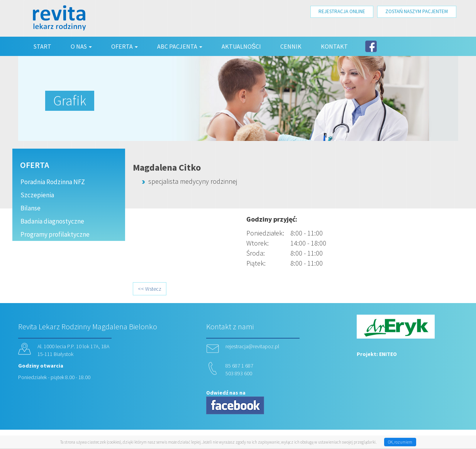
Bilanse (30, 208)
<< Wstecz (150, 289)
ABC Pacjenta (180, 46)
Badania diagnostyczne (52, 221)
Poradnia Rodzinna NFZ (53, 182)
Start (42, 46)
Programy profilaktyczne (55, 234)
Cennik (291, 46)
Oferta (125, 46)
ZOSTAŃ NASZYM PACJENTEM (417, 11)
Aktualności (241, 46)
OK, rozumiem (400, 442)
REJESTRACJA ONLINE (342, 11)
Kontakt (334, 46)
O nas (81, 46)
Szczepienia (37, 195)
